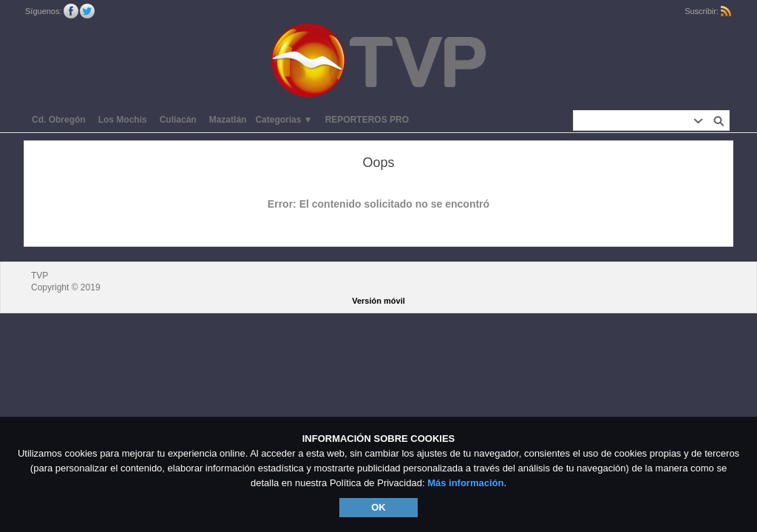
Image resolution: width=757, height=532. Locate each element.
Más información (465, 483)
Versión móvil (378, 301)
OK (378, 507)
